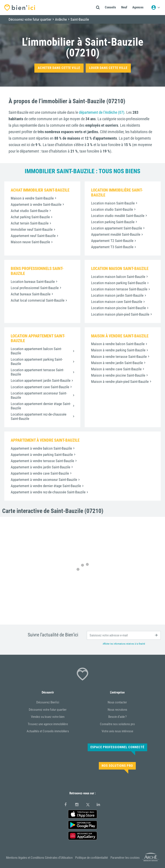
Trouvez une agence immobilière (48, 724)
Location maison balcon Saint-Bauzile (118, 277)
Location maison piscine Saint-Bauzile (118, 308)
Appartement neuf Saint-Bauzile (33, 236)
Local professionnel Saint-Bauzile (35, 288)
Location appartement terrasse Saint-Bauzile (37, 372)
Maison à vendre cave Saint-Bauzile (116, 369)
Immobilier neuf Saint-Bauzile (32, 229)
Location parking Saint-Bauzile (113, 222)
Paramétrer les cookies (125, 858)
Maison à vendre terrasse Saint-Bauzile (119, 357)
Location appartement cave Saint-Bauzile (40, 387)
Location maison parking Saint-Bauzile (119, 283)
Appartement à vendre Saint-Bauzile (36, 204)
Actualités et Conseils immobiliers (48, 731)
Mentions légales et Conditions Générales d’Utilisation (39, 858)
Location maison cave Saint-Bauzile (117, 302)
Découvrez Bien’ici (48, 702)
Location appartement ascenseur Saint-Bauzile (39, 395)
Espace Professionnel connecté (117, 747)
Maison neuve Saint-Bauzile (30, 242)
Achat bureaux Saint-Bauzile (31, 294)
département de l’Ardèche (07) (102, 112)
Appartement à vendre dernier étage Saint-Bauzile (46, 486)
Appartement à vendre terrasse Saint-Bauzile (42, 461)
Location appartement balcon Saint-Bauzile (36, 351)
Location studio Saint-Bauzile (112, 209)
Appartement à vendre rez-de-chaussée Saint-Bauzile (48, 492)
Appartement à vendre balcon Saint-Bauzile (41, 448)
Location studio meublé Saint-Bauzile (118, 216)
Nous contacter (117, 702)
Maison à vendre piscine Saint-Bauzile (118, 375)
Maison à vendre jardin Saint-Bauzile (117, 363)
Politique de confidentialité (92, 858)
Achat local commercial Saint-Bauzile (38, 300)
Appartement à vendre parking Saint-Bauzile (42, 455)
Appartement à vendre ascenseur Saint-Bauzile (44, 480)
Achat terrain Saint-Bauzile (30, 223)
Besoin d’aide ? (117, 717)
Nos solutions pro (117, 766)
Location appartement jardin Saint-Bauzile (41, 380)
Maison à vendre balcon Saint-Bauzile (118, 344)
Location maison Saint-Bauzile (113, 203)
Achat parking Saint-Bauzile (30, 217)
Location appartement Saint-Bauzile (117, 228)
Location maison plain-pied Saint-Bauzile (120, 314)
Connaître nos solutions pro (117, 724)
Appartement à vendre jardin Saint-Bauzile (40, 467)
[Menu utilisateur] (156, 8)
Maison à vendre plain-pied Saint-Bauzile (120, 382)
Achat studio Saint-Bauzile (30, 211)
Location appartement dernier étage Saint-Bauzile (41, 406)
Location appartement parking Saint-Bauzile (37, 362)
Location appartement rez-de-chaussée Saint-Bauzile (39, 416)
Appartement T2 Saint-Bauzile (112, 241)
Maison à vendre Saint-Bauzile (32, 198)
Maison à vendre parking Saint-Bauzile (118, 350)
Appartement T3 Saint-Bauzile (112, 247)
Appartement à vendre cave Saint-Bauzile (40, 473)
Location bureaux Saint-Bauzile (33, 282)
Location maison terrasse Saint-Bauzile (119, 289)
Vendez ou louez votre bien (48, 717)
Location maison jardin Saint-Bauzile (117, 295)
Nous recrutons (117, 710)
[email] (124, 635)
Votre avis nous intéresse (117, 731)
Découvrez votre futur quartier (48, 710)
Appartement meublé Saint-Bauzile (116, 234)
